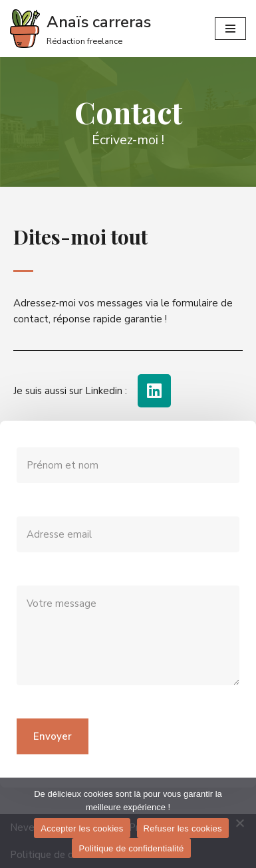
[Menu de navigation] (230, 29)
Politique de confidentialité (131, 848)
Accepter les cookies (82, 828)
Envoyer (53, 736)
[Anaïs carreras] (80, 29)
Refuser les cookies (183, 828)
